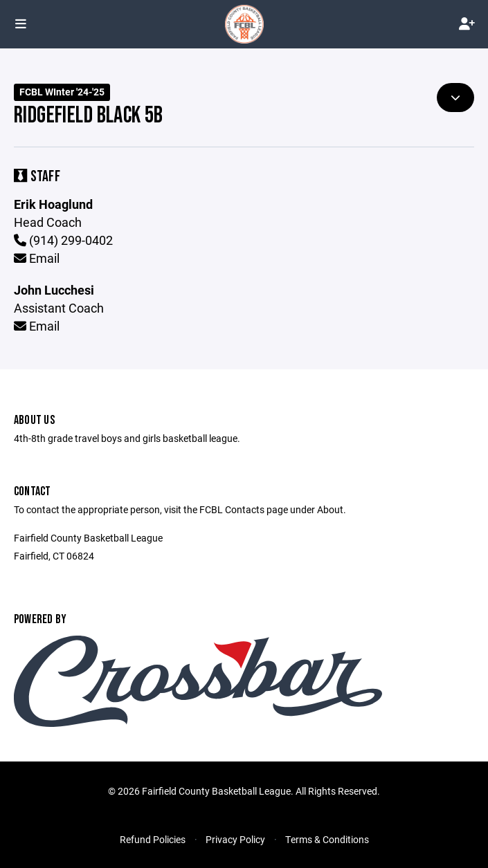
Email (37, 258)
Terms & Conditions (327, 839)
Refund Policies (153, 839)
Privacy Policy (235, 839)
